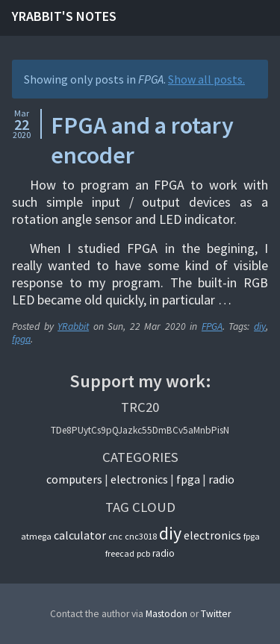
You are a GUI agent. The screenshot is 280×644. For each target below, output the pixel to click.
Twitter (216, 614)
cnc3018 (141, 536)
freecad (120, 553)
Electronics (139, 479)
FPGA (212, 326)
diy (260, 326)
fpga (21, 339)
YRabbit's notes (64, 16)
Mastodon (167, 614)
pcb (143, 553)
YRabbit (73, 326)
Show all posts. (206, 79)
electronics (212, 535)
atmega (36, 536)
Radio (221, 479)
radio (164, 553)
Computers (74, 479)
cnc (115, 536)
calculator (80, 535)
